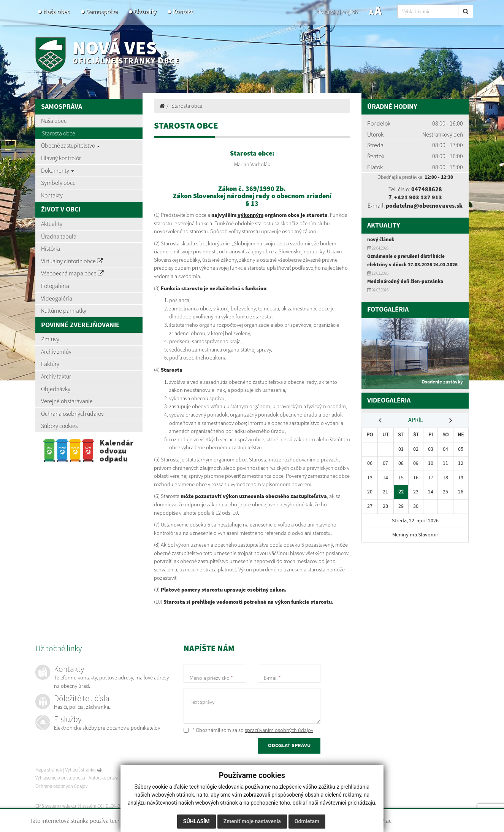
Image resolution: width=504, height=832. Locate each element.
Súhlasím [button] (197, 821)
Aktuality (145, 12)
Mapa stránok (49, 770)
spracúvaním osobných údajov (279, 730)
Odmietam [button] (307, 821)
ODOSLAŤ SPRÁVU (289, 746)
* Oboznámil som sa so (248, 730)
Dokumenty (58, 170)
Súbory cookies (59, 426)
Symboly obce (58, 183)
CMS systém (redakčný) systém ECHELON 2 (78, 806)
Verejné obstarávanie (67, 401)
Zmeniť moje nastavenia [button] (252, 821)
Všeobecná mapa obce (72, 273)
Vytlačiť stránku (83, 770)
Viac (386, 821)
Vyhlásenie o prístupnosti (60, 778)
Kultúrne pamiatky (64, 310)
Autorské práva (103, 778)
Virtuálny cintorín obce (72, 261)
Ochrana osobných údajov (72, 414)
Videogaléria (57, 298)
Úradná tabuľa (59, 236)
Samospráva (102, 12)
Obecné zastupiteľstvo (71, 145)
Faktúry (50, 364)
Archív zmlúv (56, 352)
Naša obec (56, 12)
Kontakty (52, 195)
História (51, 248)
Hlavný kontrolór (61, 158)
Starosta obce (59, 133)
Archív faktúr (56, 376)
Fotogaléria (55, 286)
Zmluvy (50, 339)
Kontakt (183, 12)
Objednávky (56, 389)
